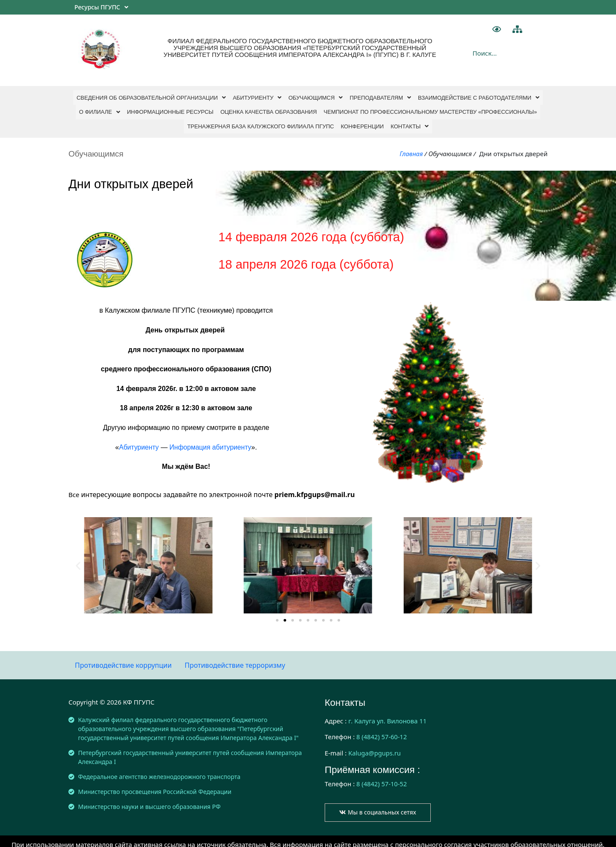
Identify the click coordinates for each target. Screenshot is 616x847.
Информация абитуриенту (211, 441)
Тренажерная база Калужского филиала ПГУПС (261, 121)
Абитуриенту (257, 96)
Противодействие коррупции (123, 659)
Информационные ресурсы (170, 109)
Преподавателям (380, 96)
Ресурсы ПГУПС (101, 7)
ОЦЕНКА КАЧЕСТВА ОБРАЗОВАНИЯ (268, 109)
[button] (277, 615)
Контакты (410, 121)
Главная (411, 148)
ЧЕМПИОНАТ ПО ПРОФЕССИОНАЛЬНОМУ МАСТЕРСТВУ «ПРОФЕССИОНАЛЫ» (431, 109)
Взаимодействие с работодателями (479, 96)
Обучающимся (315, 96)
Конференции (363, 121)
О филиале (100, 109)
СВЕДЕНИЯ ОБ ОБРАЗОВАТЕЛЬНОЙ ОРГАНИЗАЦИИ (151, 96)
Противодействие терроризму (235, 659)
